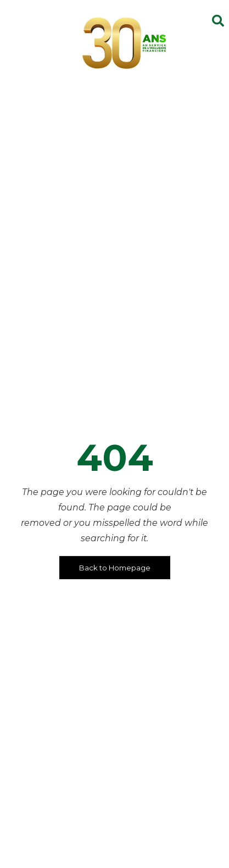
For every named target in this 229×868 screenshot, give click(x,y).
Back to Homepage (115, 568)
